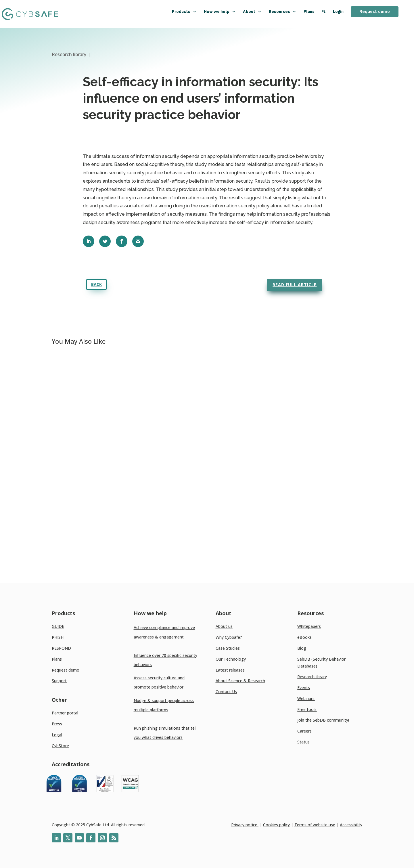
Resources (283, 12)
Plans (309, 12)
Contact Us (226, 692)
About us (224, 626)
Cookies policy (276, 825)
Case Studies (228, 648)
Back (96, 284)
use (331, 825)
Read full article (295, 285)
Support (59, 681)
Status (303, 742)
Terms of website (311, 825)
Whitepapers (309, 626)
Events (304, 688)
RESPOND (61, 648)
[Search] (324, 14)
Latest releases (230, 670)
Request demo (375, 11)
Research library (312, 677)
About (252, 12)
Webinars (306, 698)
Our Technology (231, 659)
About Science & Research (240, 681)
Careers (304, 731)
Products (184, 12)
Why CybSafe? (229, 637)
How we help (220, 12)
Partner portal (65, 713)
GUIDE (58, 626)
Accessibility (351, 825)
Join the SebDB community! (323, 720)
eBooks (304, 637)
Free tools (307, 709)
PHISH (58, 637)
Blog (302, 648)
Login (338, 12)
